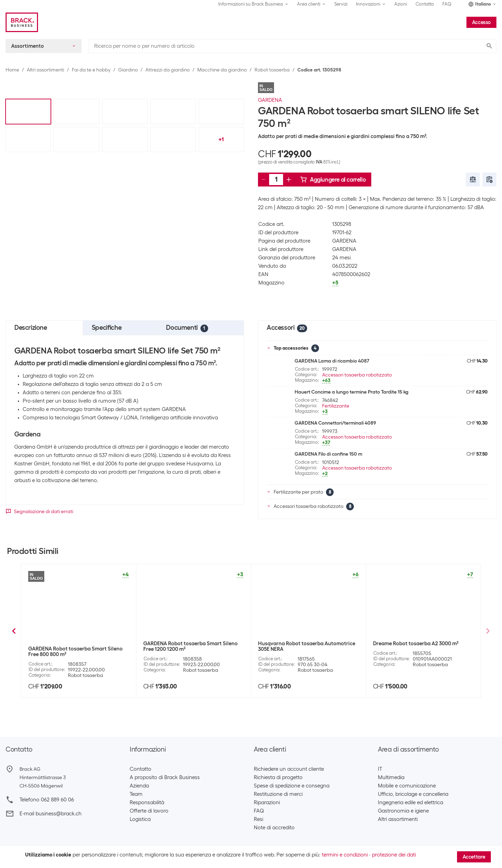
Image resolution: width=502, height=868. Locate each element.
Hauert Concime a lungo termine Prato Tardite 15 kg (352, 392)
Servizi (341, 4)
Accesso (481, 22)
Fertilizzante (336, 406)
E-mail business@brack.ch (51, 814)
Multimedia (391, 777)
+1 (221, 139)
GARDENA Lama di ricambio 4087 (332, 361)
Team (136, 794)
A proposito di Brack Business (165, 777)
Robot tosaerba (272, 70)
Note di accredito (274, 828)
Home (12, 70)
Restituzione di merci (278, 794)
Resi (258, 819)
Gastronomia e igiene (403, 811)
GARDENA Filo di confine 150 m (328, 454)
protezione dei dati (394, 855)
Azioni (401, 4)
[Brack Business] (22, 22)
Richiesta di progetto (278, 777)
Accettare (474, 857)
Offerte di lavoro (149, 811)
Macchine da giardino (222, 70)
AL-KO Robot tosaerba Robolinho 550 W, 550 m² (421, 652)
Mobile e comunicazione (407, 786)
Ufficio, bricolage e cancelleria (413, 794)
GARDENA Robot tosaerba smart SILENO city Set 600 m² (306, 652)
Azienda (139, 786)
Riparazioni (267, 802)
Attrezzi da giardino (168, 70)
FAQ (447, 4)
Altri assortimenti (45, 70)
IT (380, 769)
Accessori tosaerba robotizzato (357, 375)
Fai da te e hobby (91, 70)
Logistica (140, 819)
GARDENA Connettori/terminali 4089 (335, 423)
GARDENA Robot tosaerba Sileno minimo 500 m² (77, 652)
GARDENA (270, 100)
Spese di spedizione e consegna (292, 786)
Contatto (425, 4)
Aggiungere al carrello (333, 180)
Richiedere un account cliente (289, 769)
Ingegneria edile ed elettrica (410, 802)
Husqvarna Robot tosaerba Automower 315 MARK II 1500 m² (191, 652)
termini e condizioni (345, 855)
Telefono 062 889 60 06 (47, 800)
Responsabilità (147, 802)
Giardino (128, 70)
